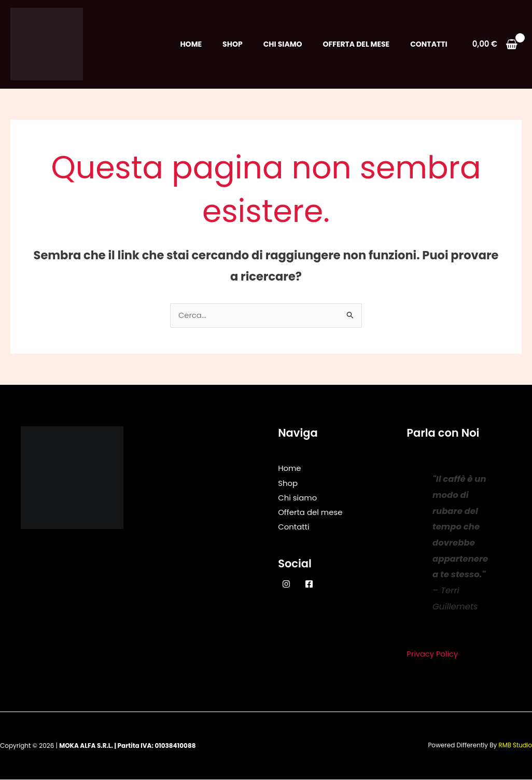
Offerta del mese (356, 44)
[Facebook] (309, 584)
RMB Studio (515, 746)
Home (191, 44)
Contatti (429, 44)
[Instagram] (286, 584)
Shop (233, 44)
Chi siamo (283, 44)
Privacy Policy (433, 655)
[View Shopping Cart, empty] (495, 44)
